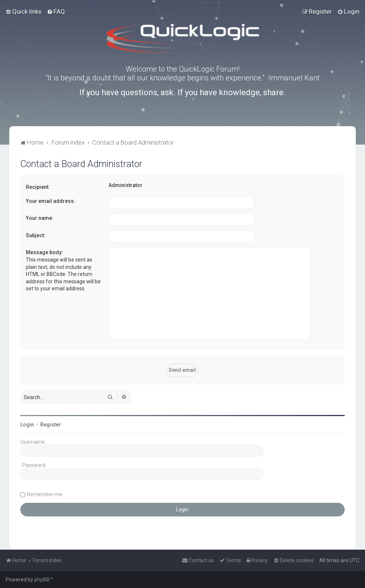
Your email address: (51, 201)
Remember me (45, 494)
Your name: (40, 218)
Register (51, 425)
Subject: (36, 235)
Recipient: (38, 187)
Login (27, 425)
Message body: (44, 252)
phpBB (42, 580)
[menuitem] (56, 11)
